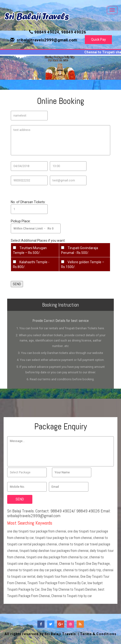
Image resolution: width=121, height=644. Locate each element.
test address (60, 140)
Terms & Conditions (98, 634)
